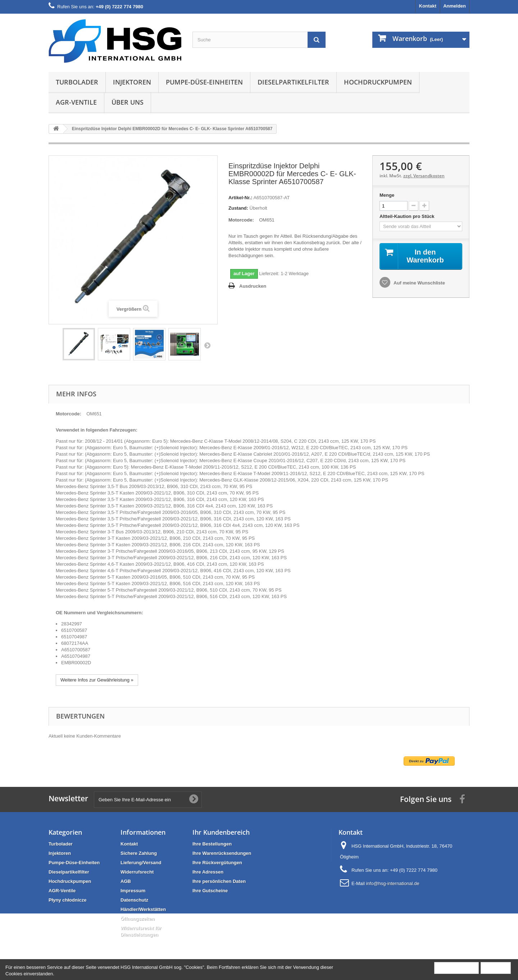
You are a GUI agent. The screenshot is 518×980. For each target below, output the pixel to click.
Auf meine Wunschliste (419, 283)
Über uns (128, 102)
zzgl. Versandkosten (424, 176)
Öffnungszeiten (138, 919)
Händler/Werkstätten (143, 909)
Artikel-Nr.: (240, 198)
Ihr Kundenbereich (221, 832)
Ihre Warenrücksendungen (222, 853)
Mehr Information (456, 968)
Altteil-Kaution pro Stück (408, 216)
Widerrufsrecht (137, 872)
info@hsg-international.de (392, 883)
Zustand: (238, 208)
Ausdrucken (253, 286)
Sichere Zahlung (139, 853)
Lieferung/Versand (141, 863)
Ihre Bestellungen (212, 844)
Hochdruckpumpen (378, 82)
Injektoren (132, 82)
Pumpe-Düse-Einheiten (204, 82)
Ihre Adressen (208, 872)
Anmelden (455, 6)
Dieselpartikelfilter (293, 82)
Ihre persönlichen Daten (219, 881)
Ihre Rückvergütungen (217, 863)
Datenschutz (134, 900)
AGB (126, 881)
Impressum (133, 891)
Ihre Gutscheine (210, 891)
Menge (387, 195)
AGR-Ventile (76, 102)
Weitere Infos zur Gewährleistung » (97, 680)
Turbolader (77, 82)
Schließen (496, 968)
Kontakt (428, 6)
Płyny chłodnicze (67, 900)
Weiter (207, 345)
